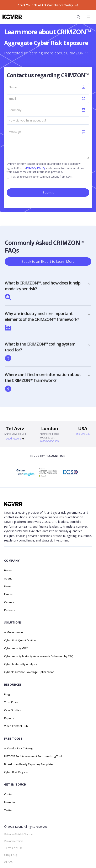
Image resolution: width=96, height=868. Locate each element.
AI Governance (14, 632)
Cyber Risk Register (16, 772)
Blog (7, 694)
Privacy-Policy (13, 841)
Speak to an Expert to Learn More (48, 262)
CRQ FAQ (10, 855)
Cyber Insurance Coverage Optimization (29, 672)
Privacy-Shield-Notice (18, 834)
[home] (12, 17)
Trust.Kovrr (11, 702)
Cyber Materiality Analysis (20, 664)
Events (8, 594)
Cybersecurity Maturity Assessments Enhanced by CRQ (39, 656)
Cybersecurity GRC (16, 648)
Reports (9, 718)
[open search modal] (79, 17)
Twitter (8, 810)
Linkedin (9, 802)
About (8, 578)
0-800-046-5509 (50, 441)
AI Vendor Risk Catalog (18, 748)
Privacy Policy (36, 168)
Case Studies (12, 710)
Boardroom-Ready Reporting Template (28, 764)
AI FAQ (9, 862)
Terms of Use (13, 848)
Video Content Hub (16, 726)
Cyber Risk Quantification (20, 640)
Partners (10, 610)
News (8, 586)
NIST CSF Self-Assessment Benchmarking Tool (33, 756)
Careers (9, 602)
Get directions (13, 439)
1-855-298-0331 (83, 434)
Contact (9, 794)
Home (8, 570)
